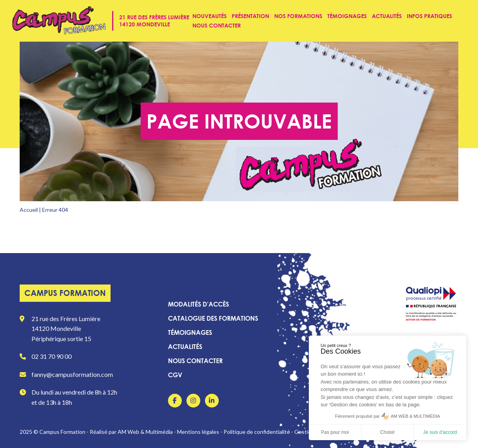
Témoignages (347, 16)
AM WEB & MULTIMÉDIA (415, 416)
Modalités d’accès (198, 304)
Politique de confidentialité (257, 432)
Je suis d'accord (440, 432)
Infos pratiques (429, 16)
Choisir (387, 432)
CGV (175, 375)
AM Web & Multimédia (145, 432)
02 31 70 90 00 (52, 356)
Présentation (250, 16)
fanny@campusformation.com (72, 374)
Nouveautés (209, 16)
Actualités (387, 16)
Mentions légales (198, 432)
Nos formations (298, 16)
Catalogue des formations (213, 318)
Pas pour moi (335, 432)
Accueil (29, 210)
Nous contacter (217, 25)
